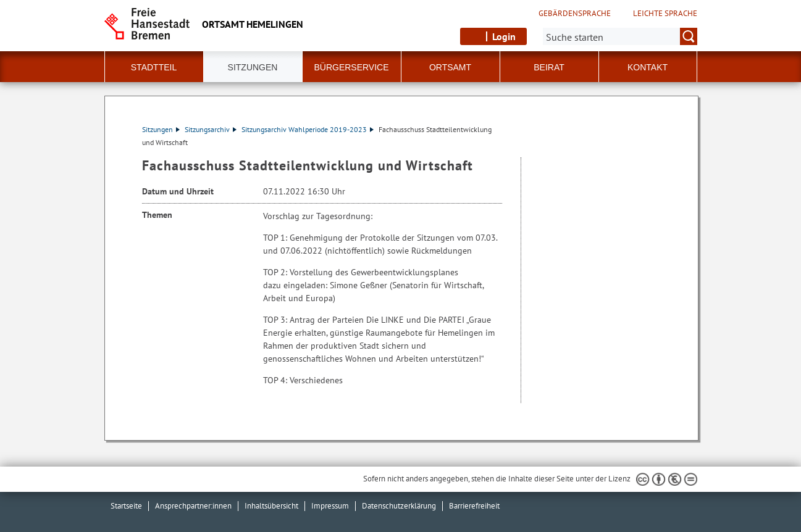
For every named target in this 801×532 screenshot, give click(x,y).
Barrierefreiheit (474, 506)
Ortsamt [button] (450, 67)
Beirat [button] (549, 67)
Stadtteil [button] (154, 67)
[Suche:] (620, 36)
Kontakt (648, 67)
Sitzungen (161, 129)
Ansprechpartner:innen (193, 506)
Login (504, 36)
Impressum (330, 506)
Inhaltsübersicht (271, 506)
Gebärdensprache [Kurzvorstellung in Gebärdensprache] (575, 14)
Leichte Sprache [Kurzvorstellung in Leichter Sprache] (665, 14)
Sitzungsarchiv (211, 129)
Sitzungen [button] (253, 67)
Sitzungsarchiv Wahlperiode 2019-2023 (308, 129)
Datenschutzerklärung (399, 506)
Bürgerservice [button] (351, 67)
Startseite (126, 506)
